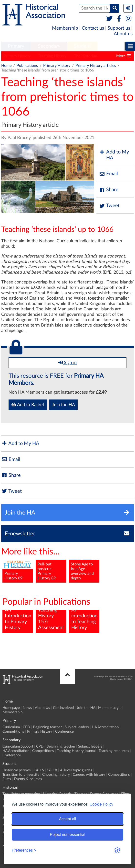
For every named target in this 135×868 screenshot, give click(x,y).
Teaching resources (114, 751)
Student (82, 46)
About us (123, 34)
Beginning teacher (47, 727)
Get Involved (63, 708)
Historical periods (17, 770)
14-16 (39, 770)
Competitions (13, 732)
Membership (65, 28)
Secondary (49, 46)
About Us (42, 708)
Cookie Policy (101, 804)
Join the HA (63, 405)
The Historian (86, 56)
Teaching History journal (76, 751)
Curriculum (11, 727)
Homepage (11, 708)
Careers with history (89, 775)
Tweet (109, 206)
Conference (64, 732)
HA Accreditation (105, 727)
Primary (16, 46)
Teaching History (52, 56)
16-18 (52, 770)
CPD (26, 727)
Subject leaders (77, 727)
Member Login (110, 708)
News (27, 708)
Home (6, 66)
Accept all (67, 819)
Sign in (67, 363)
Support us (119, 28)
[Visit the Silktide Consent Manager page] (117, 850)
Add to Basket (28, 405)
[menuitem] (16, 47)
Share (109, 190)
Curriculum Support (18, 746)
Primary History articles (96, 66)
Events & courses (28, 779)
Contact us (93, 28)
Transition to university (21, 775)
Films (7, 779)
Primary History (17, 56)
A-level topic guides (76, 770)
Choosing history (56, 775)
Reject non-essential (67, 835)
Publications (27, 66)
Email (108, 174)
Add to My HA (114, 155)
